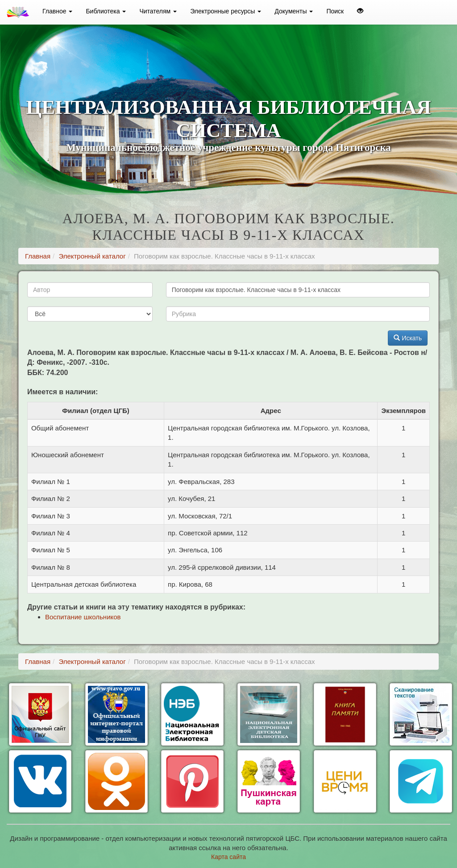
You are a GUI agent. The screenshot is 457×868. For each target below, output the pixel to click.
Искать (408, 338)
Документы (294, 11)
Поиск (335, 11)
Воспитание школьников (83, 617)
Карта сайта (228, 857)
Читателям (158, 11)
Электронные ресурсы (226, 11)
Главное (57, 11)
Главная (38, 256)
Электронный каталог (92, 256)
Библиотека (106, 11)
